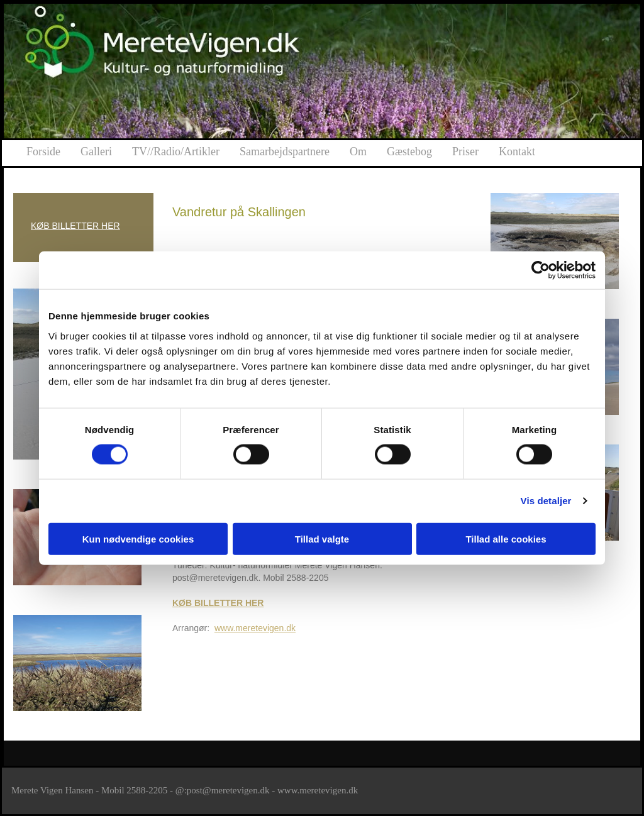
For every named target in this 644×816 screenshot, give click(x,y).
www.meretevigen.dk (255, 628)
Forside (43, 152)
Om (358, 152)
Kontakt (517, 152)
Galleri (96, 152)
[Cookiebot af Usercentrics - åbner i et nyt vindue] (541, 270)
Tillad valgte (322, 538)
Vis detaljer (546, 501)
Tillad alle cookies (506, 538)
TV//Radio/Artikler (176, 152)
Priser (465, 152)
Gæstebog (409, 152)
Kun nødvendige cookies (138, 538)
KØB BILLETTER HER (75, 226)
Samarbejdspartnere (285, 152)
